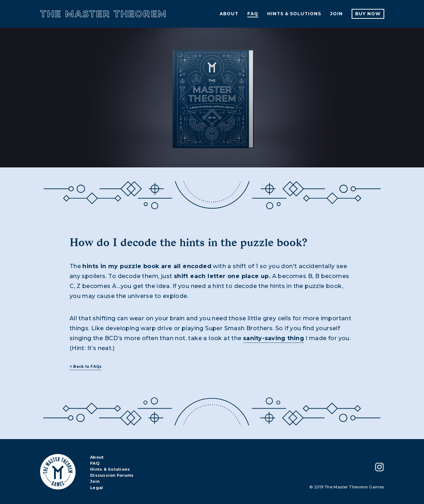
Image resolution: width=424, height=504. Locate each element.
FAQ (95, 464)
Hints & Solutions (110, 470)
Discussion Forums (112, 476)
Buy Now (368, 14)
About (97, 458)
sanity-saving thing (274, 338)
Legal (97, 488)
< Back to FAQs (86, 367)
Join (95, 482)
